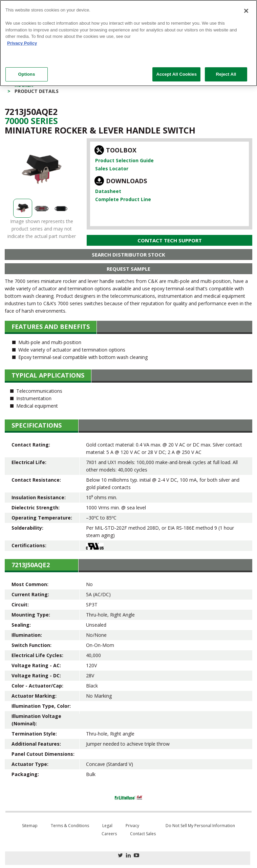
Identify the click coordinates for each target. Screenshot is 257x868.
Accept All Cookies (176, 74)
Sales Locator (112, 168)
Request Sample (128, 269)
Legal (107, 826)
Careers (109, 834)
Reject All (226, 74)
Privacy (132, 826)
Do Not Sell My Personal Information (200, 826)
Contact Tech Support (170, 240)
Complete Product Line (123, 199)
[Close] (246, 11)
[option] (42, 169)
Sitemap (30, 826)
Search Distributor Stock (128, 255)
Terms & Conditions (70, 826)
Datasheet (108, 191)
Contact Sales (143, 834)
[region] (128, 43)
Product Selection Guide (124, 160)
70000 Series (31, 121)
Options (26, 74)
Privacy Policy (22, 43)
